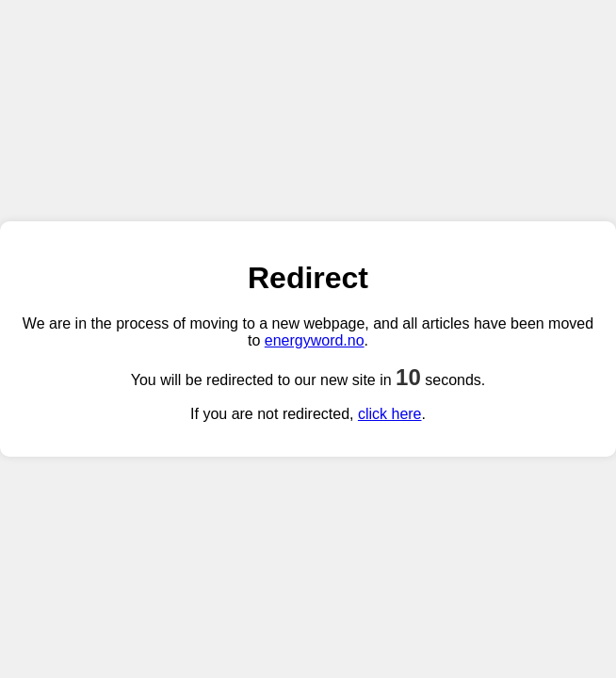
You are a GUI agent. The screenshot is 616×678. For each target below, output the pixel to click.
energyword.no (315, 340)
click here (390, 414)
